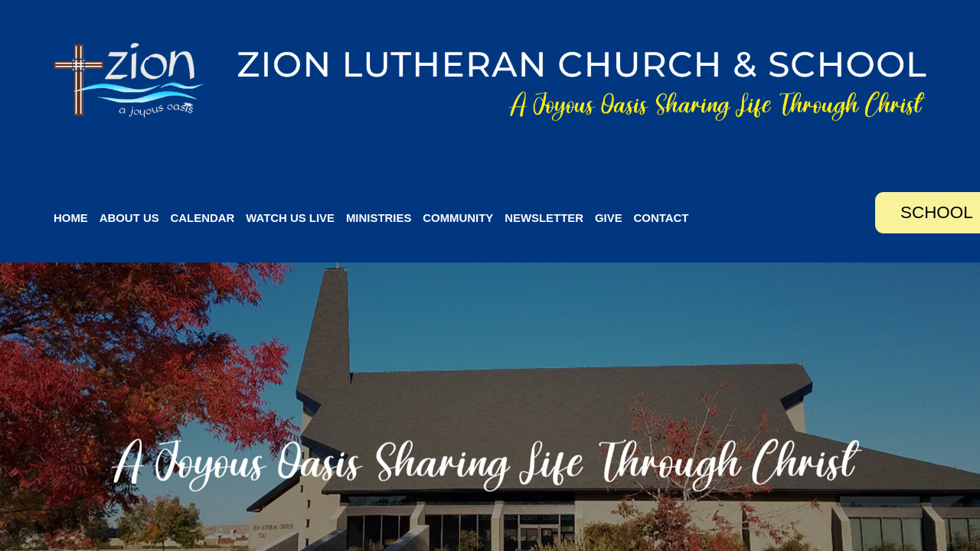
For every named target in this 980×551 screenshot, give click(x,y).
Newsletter (544, 218)
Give (609, 218)
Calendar (203, 218)
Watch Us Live (290, 218)
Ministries (379, 218)
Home (71, 218)
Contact (661, 218)
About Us (129, 218)
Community (458, 218)
